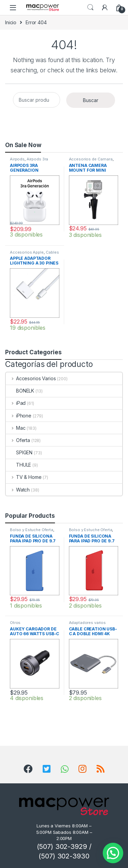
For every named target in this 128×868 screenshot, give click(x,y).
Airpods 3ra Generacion (29, 161)
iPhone (19, 416)
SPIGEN (19, 452)
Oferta (18, 440)
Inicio (11, 22)
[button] (113, 853)
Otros (15, 623)
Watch (18, 490)
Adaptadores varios (87, 623)
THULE (18, 465)
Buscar (91, 100)
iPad (16, 403)
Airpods (17, 159)
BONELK (20, 391)
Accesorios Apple (27, 252)
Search (90, 8)
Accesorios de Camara (91, 159)
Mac (16, 428)
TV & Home (24, 477)
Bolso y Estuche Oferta (32, 530)
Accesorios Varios (31, 378)
